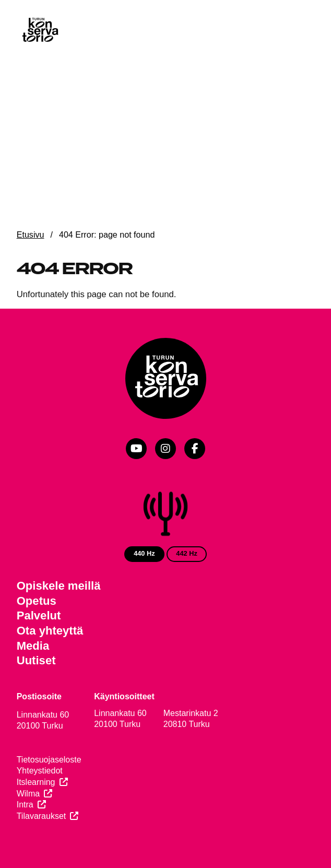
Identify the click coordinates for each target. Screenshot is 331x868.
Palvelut (39, 615)
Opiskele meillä (59, 586)
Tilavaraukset (42, 816)
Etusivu (31, 234)
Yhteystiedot (40, 771)
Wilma (28, 794)
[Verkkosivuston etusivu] (40, 31)
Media (33, 646)
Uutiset (36, 660)
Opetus (37, 601)
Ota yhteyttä (50, 631)
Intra (25, 805)
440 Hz (144, 553)
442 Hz (187, 553)
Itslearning (36, 782)
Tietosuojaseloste (49, 760)
